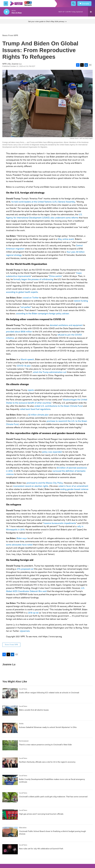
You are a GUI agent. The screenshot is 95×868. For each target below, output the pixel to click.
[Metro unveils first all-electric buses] (10, 711)
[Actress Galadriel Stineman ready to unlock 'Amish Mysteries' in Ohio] (10, 728)
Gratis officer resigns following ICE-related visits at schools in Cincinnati (49, 692)
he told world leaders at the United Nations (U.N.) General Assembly (43, 202)
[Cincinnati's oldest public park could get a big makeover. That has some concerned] (10, 797)
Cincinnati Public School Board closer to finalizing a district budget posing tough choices (52, 832)
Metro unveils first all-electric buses (34, 710)
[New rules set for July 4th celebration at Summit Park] (10, 849)
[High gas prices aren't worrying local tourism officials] (10, 815)
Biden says (22, 538)
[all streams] (92, 12)
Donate (85, 4)
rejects (31, 390)
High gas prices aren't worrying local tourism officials (41, 814)
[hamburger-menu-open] (6, 4)
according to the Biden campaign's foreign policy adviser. (43, 313)
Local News (23, 689)
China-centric (55, 276)
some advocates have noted (19, 544)
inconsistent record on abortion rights (31, 486)
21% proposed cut (25, 569)
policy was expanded (52, 452)
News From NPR (10, 35)
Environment (24, 741)
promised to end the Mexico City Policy (45, 483)
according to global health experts (22, 292)
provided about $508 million (19, 331)
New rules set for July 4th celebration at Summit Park (41, 848)
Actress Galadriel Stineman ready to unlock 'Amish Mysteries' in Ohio (48, 727)
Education (23, 828)
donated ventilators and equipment (66, 325)
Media (21, 724)
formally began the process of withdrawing (33, 279)
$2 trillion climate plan (38, 415)
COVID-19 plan (24, 366)
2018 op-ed (33, 613)
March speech (27, 359)
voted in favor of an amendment (73, 486)
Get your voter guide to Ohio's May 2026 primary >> (47, 21)
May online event (66, 239)
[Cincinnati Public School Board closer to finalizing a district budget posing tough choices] (10, 832)
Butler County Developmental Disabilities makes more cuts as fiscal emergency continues (52, 780)
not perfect (26, 307)
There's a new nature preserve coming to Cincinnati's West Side (45, 744)
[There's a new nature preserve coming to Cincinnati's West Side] (10, 745)
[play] (7, 12)
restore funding (81, 301)
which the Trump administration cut (50, 372)
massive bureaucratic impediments (60, 523)
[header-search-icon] (73, 4)
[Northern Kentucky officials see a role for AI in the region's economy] (10, 763)
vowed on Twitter (31, 297)
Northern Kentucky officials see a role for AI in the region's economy (47, 762)
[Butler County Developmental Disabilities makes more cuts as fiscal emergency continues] (10, 780)
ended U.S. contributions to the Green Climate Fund (59, 406)
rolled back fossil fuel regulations (35, 409)
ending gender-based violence (74, 489)
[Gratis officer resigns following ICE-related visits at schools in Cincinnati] (10, 693)
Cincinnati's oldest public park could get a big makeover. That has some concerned (53, 796)
